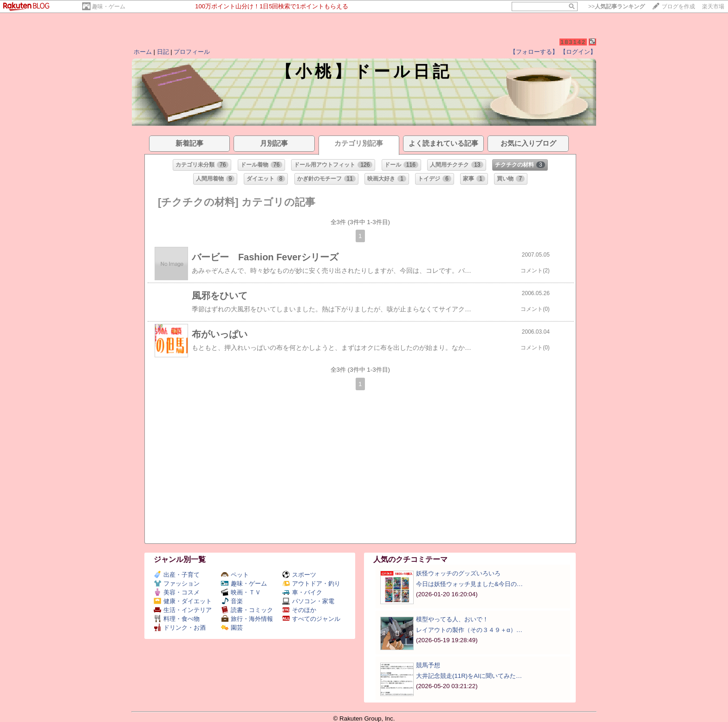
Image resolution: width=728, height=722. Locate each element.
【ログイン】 (578, 52)
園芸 (232, 628)
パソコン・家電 (308, 601)
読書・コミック (247, 610)
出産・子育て (177, 575)
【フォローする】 (534, 52)
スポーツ (299, 575)
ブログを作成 (678, 6)
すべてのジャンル (311, 619)
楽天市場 (713, 6)
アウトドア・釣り (311, 583)
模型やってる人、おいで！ (452, 619)
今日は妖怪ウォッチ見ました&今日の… (469, 584)
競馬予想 (428, 665)
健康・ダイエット (183, 601)
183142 (573, 42)
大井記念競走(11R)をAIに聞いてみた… (469, 676)
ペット (235, 575)
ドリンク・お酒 (180, 628)
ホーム (143, 52)
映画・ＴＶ (241, 592)
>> (617, 6)
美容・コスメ (177, 592)
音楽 (232, 601)
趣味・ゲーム (109, 6)
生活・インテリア (183, 610)
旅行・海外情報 (247, 619)
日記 (163, 52)
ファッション (177, 583)
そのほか (299, 610)
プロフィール (192, 52)
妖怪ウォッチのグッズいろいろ (458, 573)
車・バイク (302, 592)
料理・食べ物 (177, 619)
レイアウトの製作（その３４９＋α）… (469, 630)
